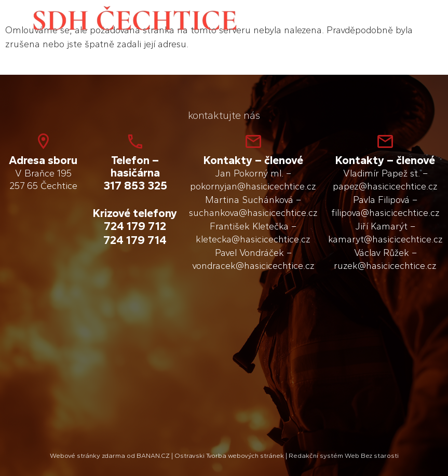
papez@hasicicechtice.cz (385, 186)
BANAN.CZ (153, 455)
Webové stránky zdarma (87, 455)
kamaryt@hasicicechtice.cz (385, 239)
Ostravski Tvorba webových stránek (229, 455)
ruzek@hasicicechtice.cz (385, 266)
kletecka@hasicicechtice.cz (253, 239)
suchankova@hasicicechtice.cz (253, 213)
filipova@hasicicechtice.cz (385, 213)
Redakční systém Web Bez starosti (344, 455)
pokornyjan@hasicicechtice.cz (253, 186)
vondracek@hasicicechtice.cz (253, 266)
